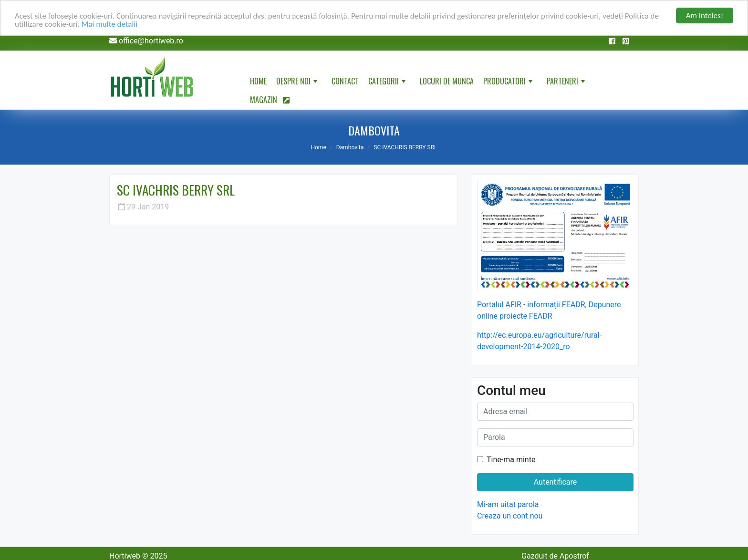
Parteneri (567, 83)
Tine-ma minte (511, 460)
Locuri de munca (447, 81)
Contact (345, 81)
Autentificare (556, 482)
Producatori (509, 83)
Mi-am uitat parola (508, 504)
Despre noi (298, 83)
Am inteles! (705, 16)
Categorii (388, 83)
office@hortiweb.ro (151, 41)
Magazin (270, 100)
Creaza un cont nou (510, 516)
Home (258, 81)
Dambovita (350, 147)
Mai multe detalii (109, 24)
